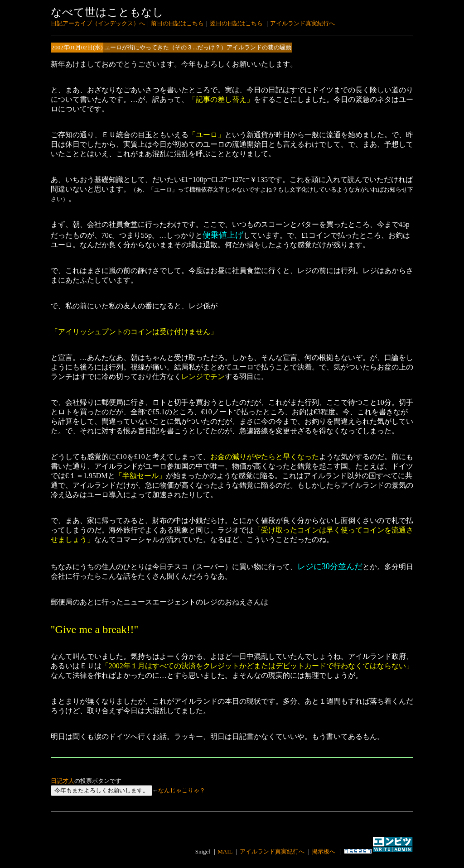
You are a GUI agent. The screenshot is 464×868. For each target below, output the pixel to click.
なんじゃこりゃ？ (182, 790)
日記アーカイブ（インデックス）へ (98, 23)
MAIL (225, 851)
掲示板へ (324, 851)
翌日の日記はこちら (236, 23)
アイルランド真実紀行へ (302, 23)
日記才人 (63, 781)
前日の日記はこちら (177, 23)
